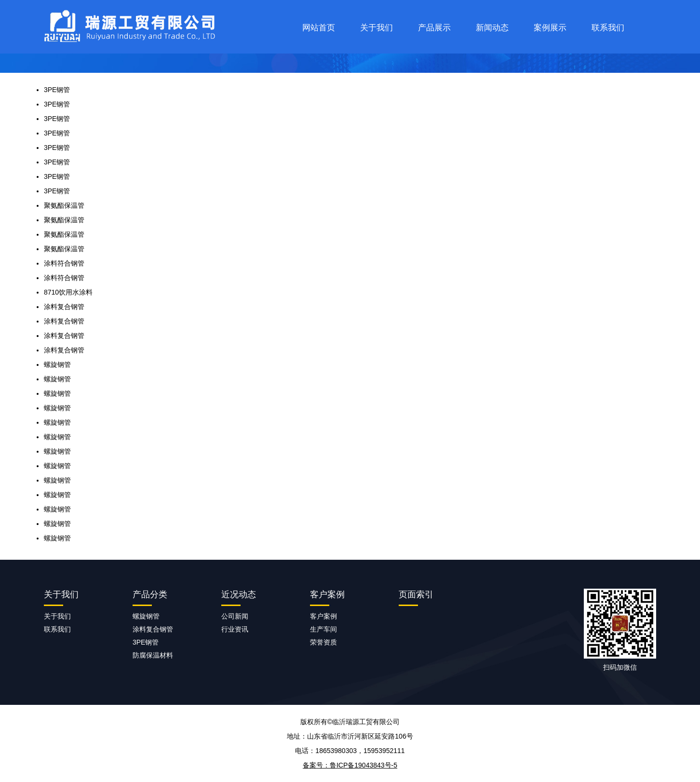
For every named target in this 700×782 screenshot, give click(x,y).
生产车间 (323, 629)
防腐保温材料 (153, 655)
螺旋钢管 (57, 364)
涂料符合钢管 (64, 263)
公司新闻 (235, 616)
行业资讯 (235, 629)
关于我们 (377, 28)
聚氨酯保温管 (64, 205)
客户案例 (327, 594)
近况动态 (239, 594)
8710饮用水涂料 (68, 292)
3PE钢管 (57, 90)
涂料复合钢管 (64, 307)
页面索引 (416, 594)
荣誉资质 (323, 642)
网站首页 (319, 28)
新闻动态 (492, 28)
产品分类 (150, 594)
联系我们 (608, 28)
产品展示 (434, 28)
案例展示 (550, 28)
